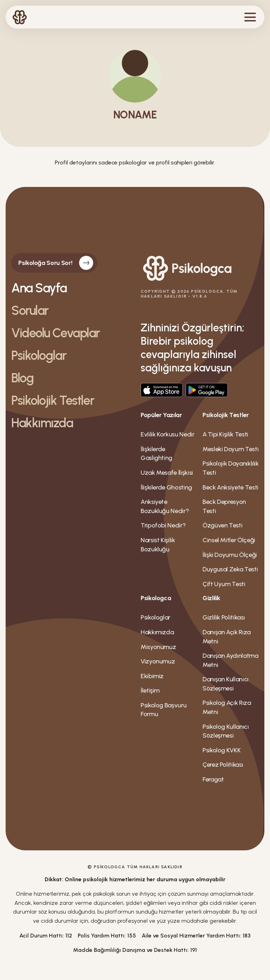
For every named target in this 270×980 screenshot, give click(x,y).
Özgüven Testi (222, 525)
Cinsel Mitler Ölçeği (229, 540)
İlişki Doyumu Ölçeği (230, 555)
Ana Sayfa (39, 288)
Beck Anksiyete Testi (230, 487)
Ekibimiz (152, 676)
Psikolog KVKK (221, 750)
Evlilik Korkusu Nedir (167, 434)
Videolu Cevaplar (56, 333)
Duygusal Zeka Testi (230, 569)
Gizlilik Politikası (224, 617)
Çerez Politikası (223, 765)
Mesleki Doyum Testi (230, 449)
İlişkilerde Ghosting (166, 487)
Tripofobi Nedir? (163, 525)
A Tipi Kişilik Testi (225, 434)
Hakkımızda (42, 423)
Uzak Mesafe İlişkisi (167, 473)
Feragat (213, 779)
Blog (22, 378)
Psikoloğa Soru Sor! (56, 263)
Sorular (30, 311)
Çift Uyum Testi (224, 584)
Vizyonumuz (158, 661)
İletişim (150, 690)
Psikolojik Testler (53, 401)
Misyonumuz (158, 647)
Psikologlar (39, 356)
